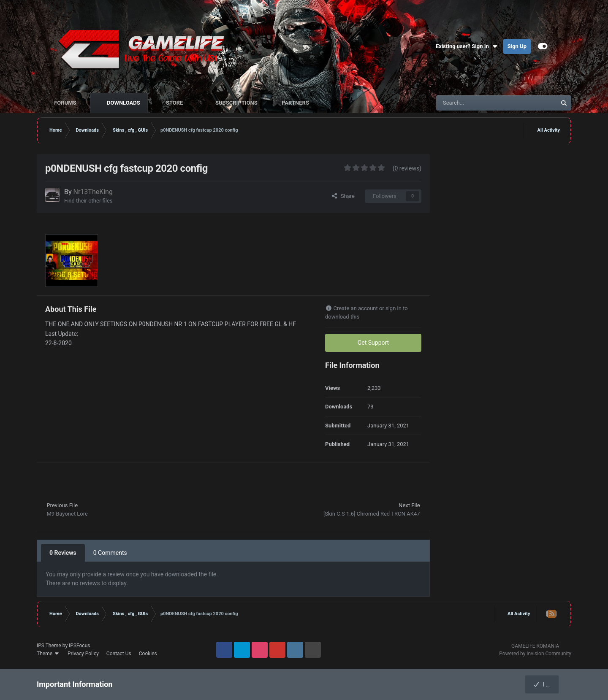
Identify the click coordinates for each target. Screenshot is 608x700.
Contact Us (119, 654)
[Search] (478, 103)
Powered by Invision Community (535, 654)
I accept (547, 684)
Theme (48, 654)
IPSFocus (79, 646)
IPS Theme (49, 646)
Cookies (148, 654)
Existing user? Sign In (467, 46)
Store (175, 103)
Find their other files (88, 201)
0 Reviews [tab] (63, 553)
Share (343, 196)
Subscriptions (236, 103)
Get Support (373, 343)
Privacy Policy (83, 654)
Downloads (123, 103)
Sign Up (517, 46)
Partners (295, 103)
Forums (65, 103)
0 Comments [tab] (110, 553)
